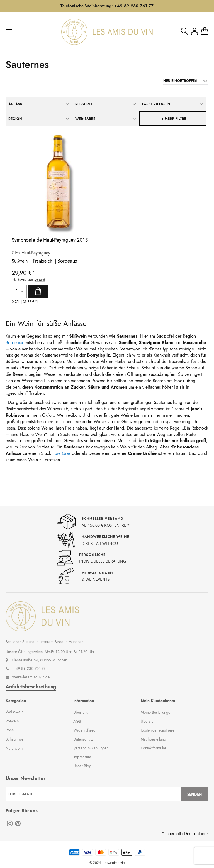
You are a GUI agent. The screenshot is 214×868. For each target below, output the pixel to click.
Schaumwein (16, 739)
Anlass (15, 104)
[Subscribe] (195, 794)
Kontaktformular (154, 748)
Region (15, 119)
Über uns (81, 712)
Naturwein (14, 748)
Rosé (10, 730)
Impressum (82, 757)
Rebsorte (84, 104)
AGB (77, 721)
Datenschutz (83, 739)
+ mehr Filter (174, 119)
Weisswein (14, 712)
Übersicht (149, 721)
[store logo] (107, 32)
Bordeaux (67, 261)
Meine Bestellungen (156, 712)
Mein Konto (194, 31)
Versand (40, 280)
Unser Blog (82, 766)
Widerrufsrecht (86, 730)
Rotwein (12, 721)
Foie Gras (61, 453)
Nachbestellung (153, 739)
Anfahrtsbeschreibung (31, 687)
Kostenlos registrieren (159, 730)
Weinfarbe (85, 119)
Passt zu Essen (156, 104)
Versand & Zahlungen (91, 748)
